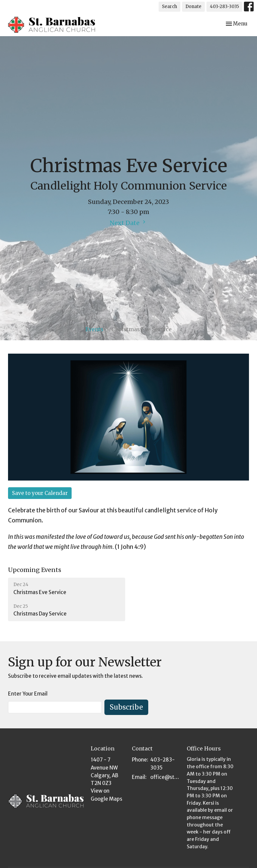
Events (94, 329)
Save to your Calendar (40, 493)
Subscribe (126, 707)
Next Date (128, 223)
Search (169, 7)
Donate (193, 7)
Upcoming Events (35, 570)
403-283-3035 (224, 7)
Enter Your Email (28, 694)
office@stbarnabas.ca (165, 777)
